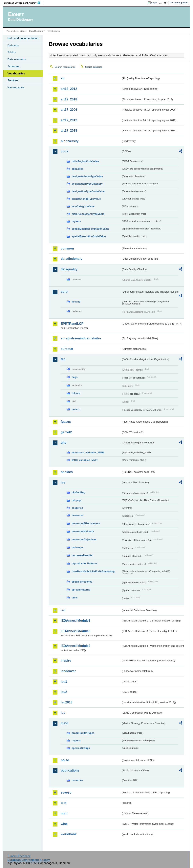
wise (64, 824)
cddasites (77, 169)
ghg (64, 443)
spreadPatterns (81, 590)
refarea (76, 393)
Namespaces (16, 87)
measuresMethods (83, 531)
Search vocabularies (65, 67)
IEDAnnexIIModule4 (75, 646)
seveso (66, 792)
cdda (64, 151)
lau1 (64, 682)
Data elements (17, 59)
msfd (64, 723)
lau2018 (66, 702)
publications (70, 770)
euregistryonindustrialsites (81, 338)
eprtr (64, 292)
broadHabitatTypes (83, 733)
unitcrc (76, 409)
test (63, 803)
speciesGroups (81, 748)
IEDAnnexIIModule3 (75, 631)
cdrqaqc (76, 500)
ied (63, 610)
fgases (66, 422)
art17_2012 (69, 120)
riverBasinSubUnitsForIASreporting (93, 571)
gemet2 (66, 432)
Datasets (13, 45)
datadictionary (71, 259)
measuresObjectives (84, 539)
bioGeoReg (78, 492)
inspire (66, 660)
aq (63, 78)
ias (63, 482)
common (67, 248)
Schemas (13, 66)
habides (67, 472)
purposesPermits (82, 555)
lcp (63, 713)
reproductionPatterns (84, 563)
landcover (68, 671)
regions (76, 221)
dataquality (69, 269)
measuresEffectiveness (86, 523)
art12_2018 (69, 99)
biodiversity (70, 141)
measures (77, 515)
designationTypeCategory (87, 184)
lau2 (64, 692)
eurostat (67, 349)
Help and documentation (23, 38)
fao (63, 359)
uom (64, 813)
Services (13, 80)
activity (76, 302)
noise (65, 760)
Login (154, 3)
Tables (11, 52)
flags (75, 377)
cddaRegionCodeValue (85, 161)
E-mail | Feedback (19, 856)
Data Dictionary (37, 31)
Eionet (23, 31)
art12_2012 (69, 89)
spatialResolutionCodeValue (89, 236)
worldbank (69, 834)
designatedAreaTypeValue (87, 176)
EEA (24, 3)
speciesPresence (82, 582)
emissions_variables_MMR (88, 452)
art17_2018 (69, 131)
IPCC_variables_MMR (85, 460)
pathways (77, 547)
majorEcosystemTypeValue (88, 214)
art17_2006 (69, 110)
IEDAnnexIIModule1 (75, 621)
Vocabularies (16, 73)
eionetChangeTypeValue (86, 199)
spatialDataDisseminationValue (90, 229)
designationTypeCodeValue (88, 191)
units (75, 598)
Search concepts (94, 67)
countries (77, 508)
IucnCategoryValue (83, 206)
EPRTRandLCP (72, 324)
